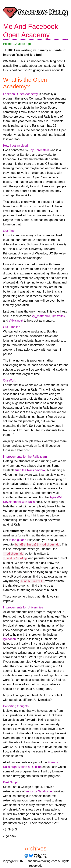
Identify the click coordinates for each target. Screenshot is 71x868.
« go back (10, 836)
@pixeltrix (58, 316)
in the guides (18, 540)
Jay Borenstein (39, 150)
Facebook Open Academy (20, 94)
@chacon (9, 639)
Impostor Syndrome (39, 791)
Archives (35, 848)
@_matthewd (41, 316)
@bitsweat (16, 321)
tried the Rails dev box (30, 470)
